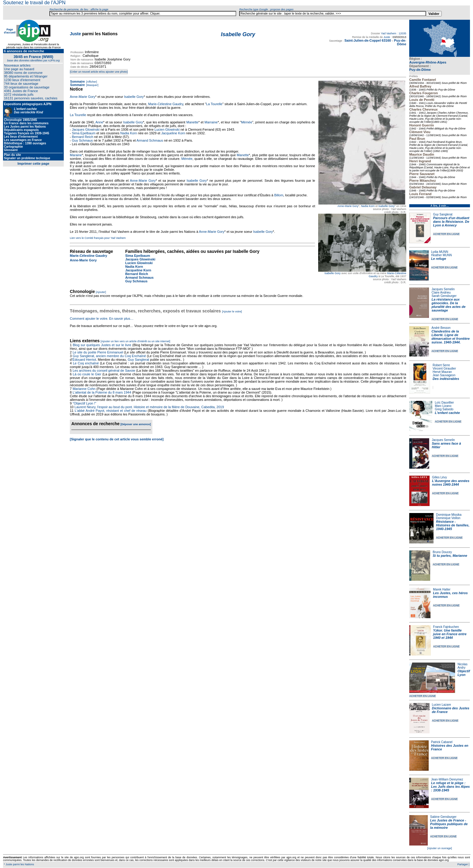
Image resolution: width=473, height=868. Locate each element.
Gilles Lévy (439, 477)
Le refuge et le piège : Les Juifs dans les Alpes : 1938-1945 (450, 787)
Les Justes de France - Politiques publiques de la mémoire (449, 824)
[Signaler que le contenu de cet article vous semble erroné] (117, 439)
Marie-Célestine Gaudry (166, 104)
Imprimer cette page (34, 164)
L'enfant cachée (447, 413)
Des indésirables (446, 379)
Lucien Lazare (442, 705)
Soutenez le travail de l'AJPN (34, 3)
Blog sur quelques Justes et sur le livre (103, 345)
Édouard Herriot (84, 360)
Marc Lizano (443, 406)
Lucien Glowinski (167, 129)
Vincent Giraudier (444, 369)
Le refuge (439, 259)
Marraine (211, 122)
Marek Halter (442, 589)
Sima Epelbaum (84, 133)
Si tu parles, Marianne (450, 556)
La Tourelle (214, 104)
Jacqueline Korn (173, 133)
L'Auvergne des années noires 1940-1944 (451, 483)
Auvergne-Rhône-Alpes (428, 62)
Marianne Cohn (84, 389)
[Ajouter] (101, 292)
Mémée (247, 122)
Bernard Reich (83, 137)
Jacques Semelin (443, 289)
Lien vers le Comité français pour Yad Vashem (98, 238)
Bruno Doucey (442, 552)
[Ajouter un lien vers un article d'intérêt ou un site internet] (135, 341)
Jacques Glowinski (86, 129)
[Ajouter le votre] (232, 312)
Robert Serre (441, 365)
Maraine (76, 155)
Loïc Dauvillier (444, 403)
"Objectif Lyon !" (84, 403)
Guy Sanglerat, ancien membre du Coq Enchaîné (109, 356)
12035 (402, 33)
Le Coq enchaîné (86, 363)
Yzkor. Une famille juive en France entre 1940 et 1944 (450, 634)
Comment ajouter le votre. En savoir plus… (102, 319)
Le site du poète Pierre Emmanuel (98, 352)
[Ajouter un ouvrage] (439, 848)
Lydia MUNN (440, 252)
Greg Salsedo (444, 409)
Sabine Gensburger (443, 817)
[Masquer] (92, 85)
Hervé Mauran (442, 372)
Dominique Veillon (448, 518)
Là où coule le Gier (87, 374)
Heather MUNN (441, 255)
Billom (279, 195)
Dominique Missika (449, 515)
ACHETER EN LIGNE (446, 234)
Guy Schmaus (82, 140)
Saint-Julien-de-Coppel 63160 (368, 40)
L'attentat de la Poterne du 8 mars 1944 (102, 392)
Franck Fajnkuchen (446, 627)
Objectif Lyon (464, 673)
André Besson (441, 328)
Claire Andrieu (441, 293)
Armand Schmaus (150, 140)
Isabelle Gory (386, 206)
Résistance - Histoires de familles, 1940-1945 (453, 525)
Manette (192, 122)
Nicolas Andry (463, 666)
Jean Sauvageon (444, 375)
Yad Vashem (389, 33)
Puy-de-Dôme (420, 70)
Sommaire (77, 82)
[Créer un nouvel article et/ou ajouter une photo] (99, 72)
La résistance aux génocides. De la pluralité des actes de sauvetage (448, 305)
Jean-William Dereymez (447, 779)
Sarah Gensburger (444, 296)
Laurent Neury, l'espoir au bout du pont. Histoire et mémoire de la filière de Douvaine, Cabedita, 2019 (149, 407)
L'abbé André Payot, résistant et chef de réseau (111, 411)
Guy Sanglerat (443, 214)
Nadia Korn (368, 206)
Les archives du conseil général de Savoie (104, 370)
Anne (99, 122)
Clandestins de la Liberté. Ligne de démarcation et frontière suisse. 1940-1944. (451, 337)
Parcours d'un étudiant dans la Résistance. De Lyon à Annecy (451, 222)
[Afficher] (91, 82)
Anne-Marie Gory (348, 206)
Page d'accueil (10, 31)
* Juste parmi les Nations (19, 864)
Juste (75, 34)
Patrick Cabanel (442, 742)
